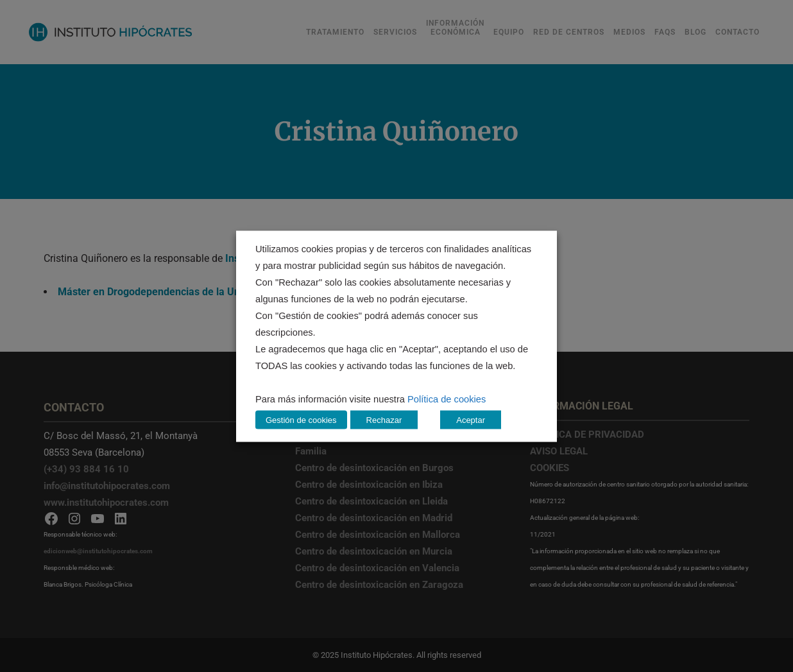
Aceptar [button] (471, 419)
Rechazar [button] (384, 419)
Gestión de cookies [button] (301, 419)
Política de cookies (447, 399)
